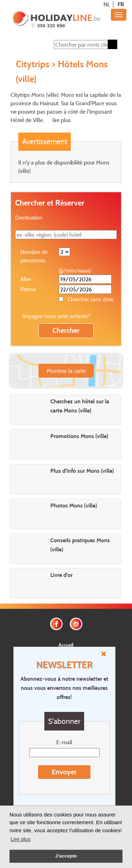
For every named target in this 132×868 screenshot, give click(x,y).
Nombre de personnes (34, 256)
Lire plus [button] (21, 839)
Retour (28, 289)
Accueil (66, 645)
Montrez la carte (66, 371)
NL (107, 4)
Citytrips (33, 64)
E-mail (64, 742)
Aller (26, 279)
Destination (29, 217)
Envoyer (64, 772)
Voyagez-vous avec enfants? (56, 316)
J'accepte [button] (66, 856)
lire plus (62, 120)
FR (121, 4)
